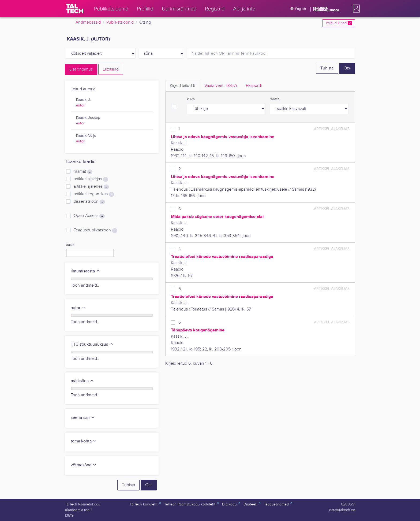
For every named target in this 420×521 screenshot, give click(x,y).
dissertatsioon (89, 202)
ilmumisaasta (85, 271)
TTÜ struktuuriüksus (92, 344)
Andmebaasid (88, 22)
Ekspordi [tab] (254, 86)
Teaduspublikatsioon (95, 230)
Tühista (327, 68)
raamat (83, 172)
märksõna (82, 381)
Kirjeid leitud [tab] (183, 86)
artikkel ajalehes (91, 187)
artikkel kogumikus (94, 194)
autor (80, 105)
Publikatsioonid (120, 22)
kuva (191, 99)
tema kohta (84, 441)
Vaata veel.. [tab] (221, 86)
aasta (70, 245)
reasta (275, 99)
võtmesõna (84, 465)
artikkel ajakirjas (91, 179)
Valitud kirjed (339, 23)
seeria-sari (83, 418)
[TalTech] (75, 9)
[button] (355, 9)
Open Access (89, 216)
